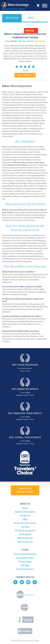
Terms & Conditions (25, 569)
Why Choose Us (25, 542)
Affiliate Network (25, 538)
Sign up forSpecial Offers (25, 490)
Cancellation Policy (25, 558)
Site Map (25, 565)
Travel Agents (25, 534)
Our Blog (25, 527)
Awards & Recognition (25, 512)
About (31, 18)
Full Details (24, 75)
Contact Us (25, 516)
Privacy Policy (25, 562)
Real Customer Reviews (25, 554)
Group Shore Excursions (25, 523)
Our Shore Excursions (25, 531)
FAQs (25, 519)
